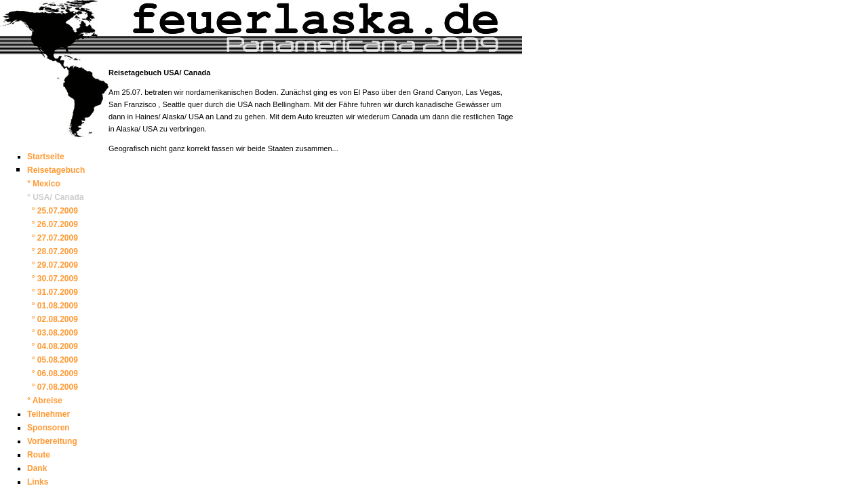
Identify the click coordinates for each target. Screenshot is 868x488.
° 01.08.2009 (53, 306)
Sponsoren (48, 428)
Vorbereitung (52, 441)
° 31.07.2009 (53, 292)
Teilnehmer (48, 414)
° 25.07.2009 (53, 211)
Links (38, 482)
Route (39, 455)
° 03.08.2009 (53, 333)
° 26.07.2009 (53, 224)
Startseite (46, 157)
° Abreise (45, 401)
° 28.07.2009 (53, 251)
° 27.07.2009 (53, 238)
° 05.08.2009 (53, 360)
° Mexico (44, 184)
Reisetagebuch (56, 170)
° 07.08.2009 (53, 387)
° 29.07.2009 (53, 265)
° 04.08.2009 (53, 346)
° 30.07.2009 (53, 279)
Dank (37, 468)
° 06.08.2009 (53, 373)
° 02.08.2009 (53, 319)
